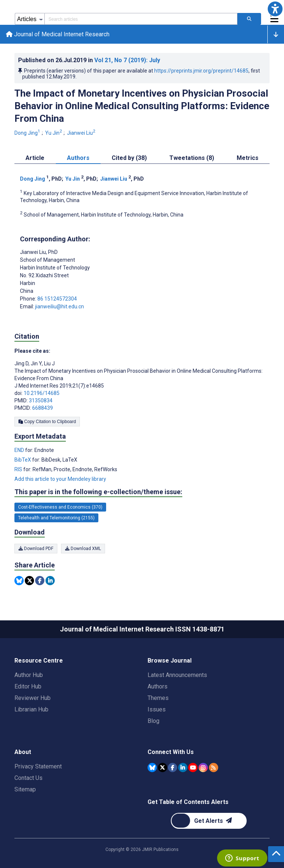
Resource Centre (39, 661)
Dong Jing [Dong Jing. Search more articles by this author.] (28, 133)
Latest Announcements (177, 675)
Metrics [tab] (248, 158)
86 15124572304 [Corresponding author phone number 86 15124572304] (57, 299)
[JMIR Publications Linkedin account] (183, 768)
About (23, 752)
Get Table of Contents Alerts (188, 802)
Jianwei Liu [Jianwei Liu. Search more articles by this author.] (82, 133)
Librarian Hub (31, 709)
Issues (157, 709)
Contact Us (28, 778)
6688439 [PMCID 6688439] (43, 408)
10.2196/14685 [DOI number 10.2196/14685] (42, 393)
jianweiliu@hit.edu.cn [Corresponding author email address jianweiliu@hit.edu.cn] (60, 306)
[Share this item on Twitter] (29, 581)
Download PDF (36, 549)
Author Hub (29, 675)
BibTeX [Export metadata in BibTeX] (23, 460)
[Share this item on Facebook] (40, 581)
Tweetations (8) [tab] (192, 158)
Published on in (89, 60)
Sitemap (25, 789)
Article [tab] (35, 158)
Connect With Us (171, 752)
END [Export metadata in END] (20, 450)
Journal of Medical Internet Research (58, 34)
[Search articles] (249, 19)
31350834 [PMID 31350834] (41, 401)
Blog (153, 721)
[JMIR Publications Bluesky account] (152, 768)
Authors (158, 686)
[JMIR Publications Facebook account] (173, 768)
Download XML (83, 549)
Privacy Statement (38, 766)
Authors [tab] (78, 158)
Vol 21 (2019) (127, 60)
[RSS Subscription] (214, 768)
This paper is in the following (98, 492)
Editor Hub (28, 686)
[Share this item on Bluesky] (19, 581)
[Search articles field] (141, 19)
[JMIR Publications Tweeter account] (163, 768)
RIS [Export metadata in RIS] (19, 469)
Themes (158, 698)
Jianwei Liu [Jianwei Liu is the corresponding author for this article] (39, 252)
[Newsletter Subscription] (209, 821)
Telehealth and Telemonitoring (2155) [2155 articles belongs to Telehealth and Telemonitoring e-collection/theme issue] (56, 518)
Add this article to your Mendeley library (60, 479)
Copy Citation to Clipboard (47, 422)
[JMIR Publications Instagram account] (203, 768)
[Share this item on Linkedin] (50, 581)
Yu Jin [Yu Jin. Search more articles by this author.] (54, 133)
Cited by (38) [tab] (129, 158)
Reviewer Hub (33, 698)
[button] (275, 9)
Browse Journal (170, 661)
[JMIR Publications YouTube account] (193, 768)
